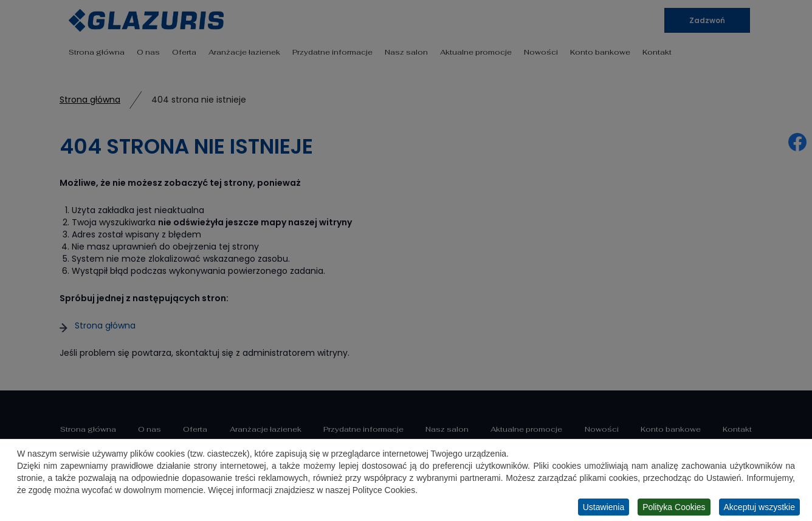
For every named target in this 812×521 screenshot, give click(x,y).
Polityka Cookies (674, 508)
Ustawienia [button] (604, 508)
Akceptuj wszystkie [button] (759, 508)
